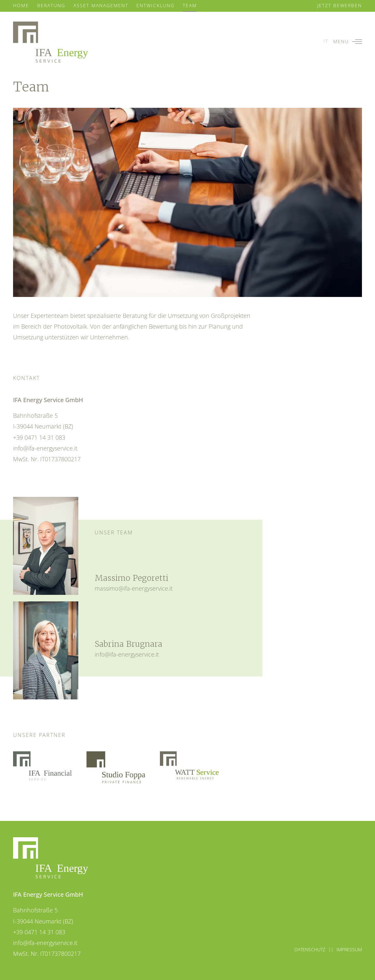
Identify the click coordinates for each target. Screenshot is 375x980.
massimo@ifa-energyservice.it (134, 588)
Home (21, 5)
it (326, 41)
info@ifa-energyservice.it (45, 448)
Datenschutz (310, 949)
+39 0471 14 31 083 (39, 437)
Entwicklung (156, 5)
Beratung (51, 5)
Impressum (349, 949)
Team (190, 5)
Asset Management (101, 5)
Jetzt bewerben (340, 5)
